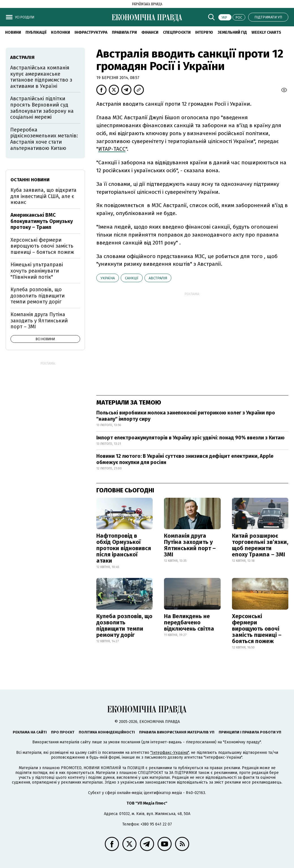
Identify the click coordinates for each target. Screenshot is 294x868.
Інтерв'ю (204, 32)
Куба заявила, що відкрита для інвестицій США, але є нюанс (43, 196)
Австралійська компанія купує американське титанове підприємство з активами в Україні (41, 77)
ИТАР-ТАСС (112, 149)
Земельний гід (232, 32)
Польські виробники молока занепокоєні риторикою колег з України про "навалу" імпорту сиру (186, 416)
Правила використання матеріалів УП (177, 732)
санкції (132, 278)
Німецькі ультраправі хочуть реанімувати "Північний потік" (37, 271)
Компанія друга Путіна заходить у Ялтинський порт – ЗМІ (190, 545)
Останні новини (30, 180)
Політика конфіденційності (107, 732)
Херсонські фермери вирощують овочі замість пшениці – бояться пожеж (257, 629)
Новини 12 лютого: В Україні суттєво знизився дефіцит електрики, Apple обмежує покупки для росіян (185, 459)
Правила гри (124, 32)
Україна (108, 278)
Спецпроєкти (177, 32)
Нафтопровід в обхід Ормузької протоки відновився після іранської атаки (124, 548)
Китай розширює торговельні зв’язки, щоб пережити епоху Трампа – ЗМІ (260, 545)
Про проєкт (63, 732)
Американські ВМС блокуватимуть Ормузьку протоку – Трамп (42, 221)
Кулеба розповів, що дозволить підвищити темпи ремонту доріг (124, 626)
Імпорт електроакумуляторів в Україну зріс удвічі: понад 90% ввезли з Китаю (190, 438)
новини (13, 32)
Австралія (158, 278)
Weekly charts (266, 32)
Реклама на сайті (30, 732)
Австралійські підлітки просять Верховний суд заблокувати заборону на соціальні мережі (42, 108)
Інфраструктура (91, 32)
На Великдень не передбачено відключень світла (189, 622)
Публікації (36, 32)
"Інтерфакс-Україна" (170, 753)
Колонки (60, 32)
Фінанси (150, 32)
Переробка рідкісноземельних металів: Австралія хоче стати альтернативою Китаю (44, 139)
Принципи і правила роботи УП (250, 732)
